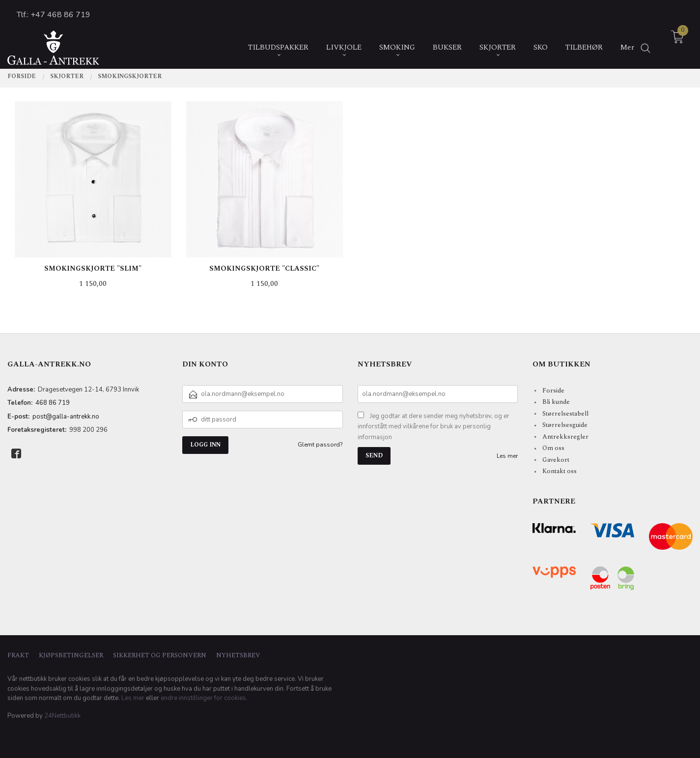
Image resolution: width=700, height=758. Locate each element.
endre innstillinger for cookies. (204, 698)
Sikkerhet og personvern (160, 656)
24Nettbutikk (62, 716)
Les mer (507, 456)
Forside (553, 391)
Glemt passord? (320, 445)
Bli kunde (556, 402)
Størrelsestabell (565, 414)
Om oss (553, 448)
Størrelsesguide (565, 425)
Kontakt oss (560, 471)
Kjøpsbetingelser (71, 656)
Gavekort (556, 460)
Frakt (18, 656)
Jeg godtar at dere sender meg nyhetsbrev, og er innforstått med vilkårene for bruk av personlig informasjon (434, 427)
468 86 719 (53, 403)
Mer (627, 41)
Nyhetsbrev (238, 656)
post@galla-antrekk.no (66, 417)
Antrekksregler (565, 437)
